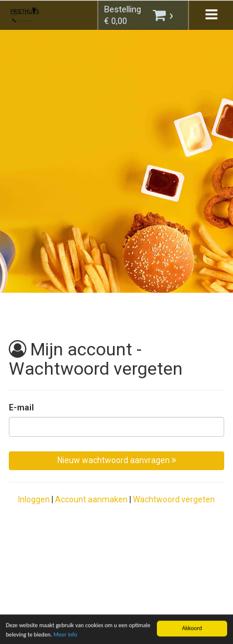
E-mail (21, 407)
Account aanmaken (91, 499)
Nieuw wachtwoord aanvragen (117, 460)
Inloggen (34, 499)
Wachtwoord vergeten (174, 499)
